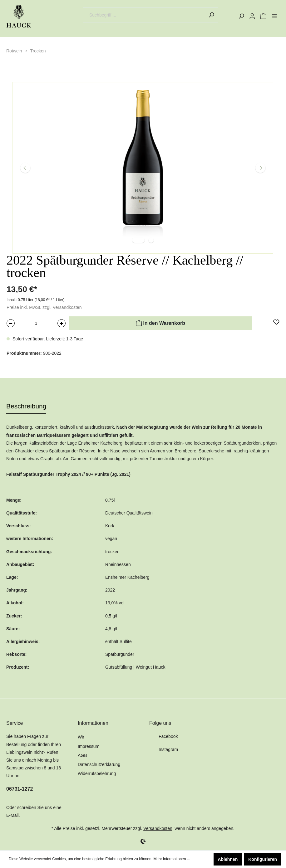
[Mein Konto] (252, 16)
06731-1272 (20, 789)
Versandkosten (158, 828)
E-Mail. (13, 815)
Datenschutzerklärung (99, 764)
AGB (82, 755)
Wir (81, 737)
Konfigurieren (263, 859)
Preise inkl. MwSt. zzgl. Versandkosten (44, 307)
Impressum (89, 746)
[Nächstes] (260, 168)
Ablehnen (228, 859)
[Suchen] (211, 15)
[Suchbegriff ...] (144, 15)
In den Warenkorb (160, 322)
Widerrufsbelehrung (97, 773)
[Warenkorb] (263, 16)
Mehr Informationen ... (172, 859)
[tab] (26, 406)
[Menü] (274, 16)
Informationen (93, 723)
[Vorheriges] (25, 168)
